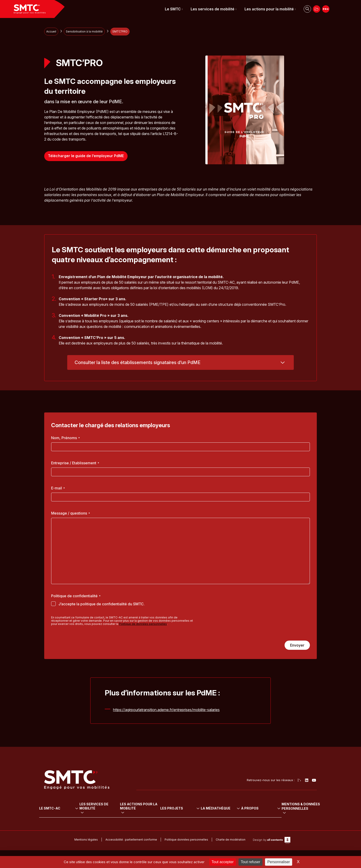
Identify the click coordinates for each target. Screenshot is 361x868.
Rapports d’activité (258, 822)
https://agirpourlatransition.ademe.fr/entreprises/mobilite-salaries (166, 710)
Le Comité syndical (58, 813)
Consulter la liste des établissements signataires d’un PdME (138, 362)
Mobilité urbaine (154, 818)
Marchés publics (299, 822)
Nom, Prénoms (66, 438)
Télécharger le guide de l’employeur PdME (86, 156)
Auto (88, 818)
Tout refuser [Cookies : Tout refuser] (250, 862)
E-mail (58, 488)
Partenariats (296, 818)
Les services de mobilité (213, 9)
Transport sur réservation (103, 822)
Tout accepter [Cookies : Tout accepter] (223, 862)
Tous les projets (223, 808)
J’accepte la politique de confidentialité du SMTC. (102, 604)
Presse (250, 828)
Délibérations (254, 808)
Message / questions (71, 513)
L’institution (52, 808)
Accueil (51, 31)
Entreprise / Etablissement (75, 463)
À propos (296, 802)
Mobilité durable (155, 808)
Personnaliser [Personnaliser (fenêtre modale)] (279, 862)
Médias (250, 832)
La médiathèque (260, 802)
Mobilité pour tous (156, 813)
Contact (293, 832)
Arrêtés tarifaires (257, 813)
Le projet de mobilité (59, 818)
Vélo (88, 813)
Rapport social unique (261, 818)
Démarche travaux (301, 828)
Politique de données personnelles (143, 624)
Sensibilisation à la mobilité (84, 31)
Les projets (223, 802)
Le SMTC (173, 9)
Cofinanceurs (297, 813)
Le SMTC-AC (55, 802)
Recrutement (296, 808)
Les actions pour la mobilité (269, 9)
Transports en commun (102, 808)
